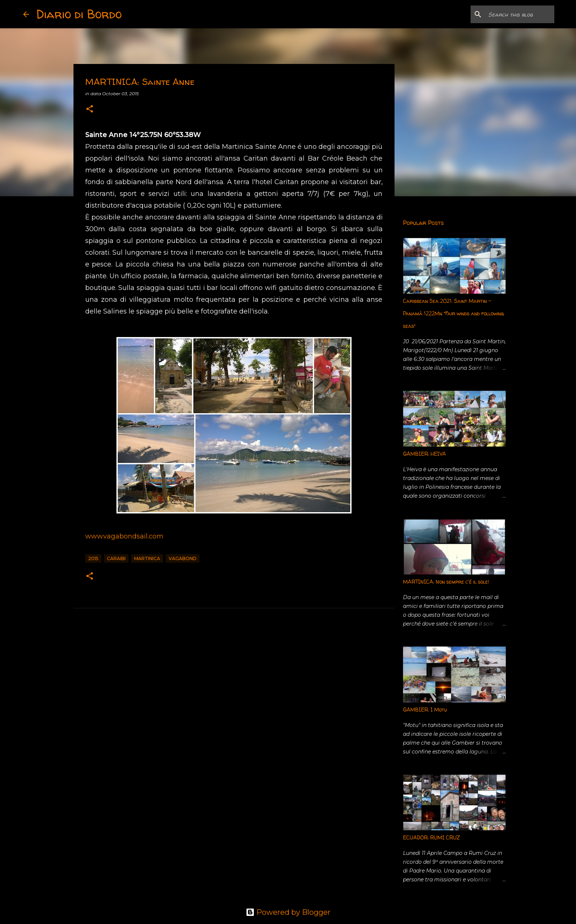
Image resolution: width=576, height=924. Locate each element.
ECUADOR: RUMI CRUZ (431, 837)
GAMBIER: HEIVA (424, 454)
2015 (93, 558)
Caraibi (116, 558)
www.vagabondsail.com (124, 536)
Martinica (147, 558)
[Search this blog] (516, 14)
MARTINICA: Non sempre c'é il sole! (446, 582)
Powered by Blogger (288, 912)
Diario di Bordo (79, 14)
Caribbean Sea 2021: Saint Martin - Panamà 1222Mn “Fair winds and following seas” (453, 313)
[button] (90, 109)
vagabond (183, 558)
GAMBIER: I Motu (425, 710)
